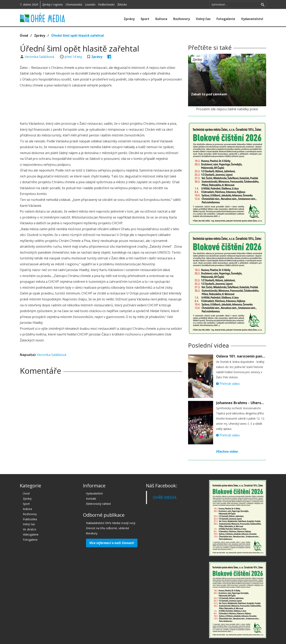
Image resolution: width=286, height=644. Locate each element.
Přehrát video (228, 384)
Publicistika (30, 519)
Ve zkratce (29, 529)
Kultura (161, 19)
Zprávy (129, 19)
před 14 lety (73, 57)
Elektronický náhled (98, 504)
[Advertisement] (101, 105)
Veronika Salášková (40, 57)
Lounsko (90, 4)
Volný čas (203, 19)
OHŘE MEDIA (165, 497)
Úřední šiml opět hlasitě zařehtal (78, 35)
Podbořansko (106, 4)
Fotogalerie (226, 19)
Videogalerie (31, 534)
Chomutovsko (74, 4)
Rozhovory (182, 19)
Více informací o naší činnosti (112, 543)
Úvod (24, 35)
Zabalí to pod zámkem (209, 94)
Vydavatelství (252, 19)
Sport (145, 19)
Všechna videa (227, 451)
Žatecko (122, 4)
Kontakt (91, 499)
